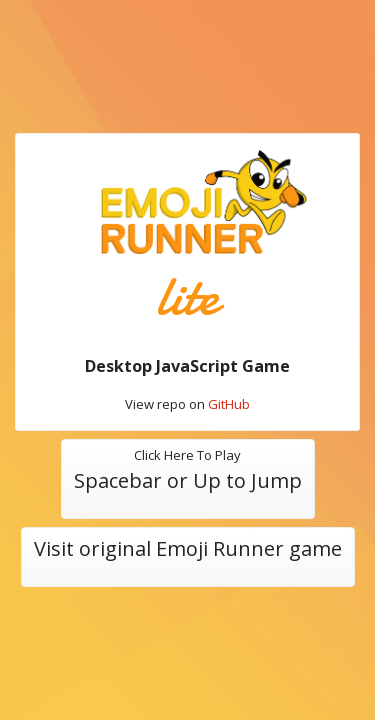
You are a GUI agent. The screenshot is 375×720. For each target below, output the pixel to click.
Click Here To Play (188, 471)
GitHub (229, 404)
